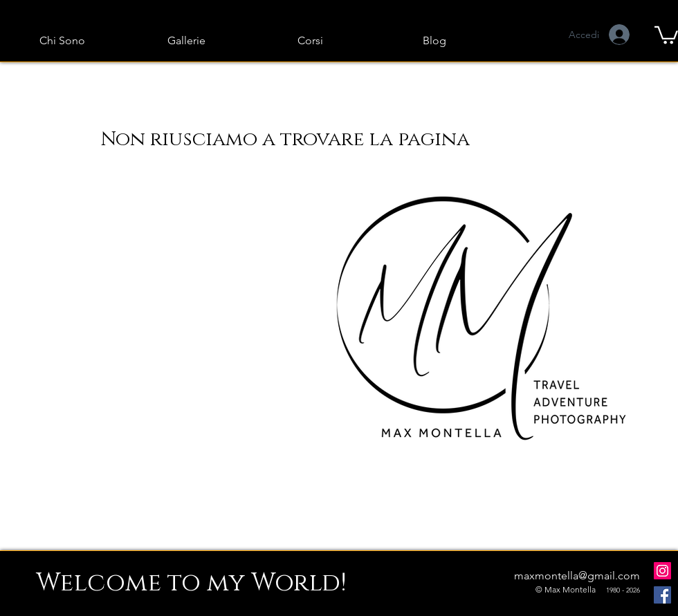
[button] (666, 34)
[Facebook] (662, 595)
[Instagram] (662, 571)
